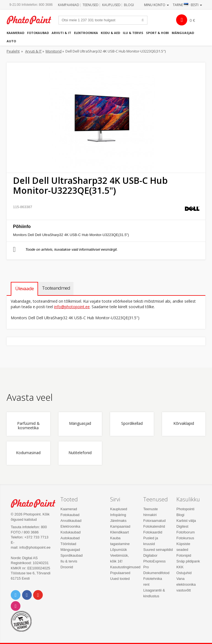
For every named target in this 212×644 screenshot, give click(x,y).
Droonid (67, 567)
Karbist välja (186, 521)
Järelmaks (118, 521)
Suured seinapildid (158, 550)
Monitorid (54, 51)
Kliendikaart (120, 532)
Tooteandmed (56, 288)
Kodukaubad (71, 532)
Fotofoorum (185, 532)
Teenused (91, 5)
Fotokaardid (153, 532)
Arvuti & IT (61, 33)
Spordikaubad (71, 555)
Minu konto (157, 5)
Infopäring (118, 515)
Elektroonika (86, 33)
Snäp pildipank (188, 561)
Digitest (182, 526)
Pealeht (13, 51)
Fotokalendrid (154, 526)
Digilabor (150, 555)
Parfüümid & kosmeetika (28, 426)
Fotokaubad (38, 33)
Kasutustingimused (125, 567)
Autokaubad (70, 538)
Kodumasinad (28, 453)
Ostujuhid (184, 573)
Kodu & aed (110, 33)
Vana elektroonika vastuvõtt (186, 584)
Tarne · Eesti (187, 5)
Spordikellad (132, 424)
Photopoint (32, 20)
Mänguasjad (183, 33)
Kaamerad (15, 33)
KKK (180, 567)
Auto (11, 41)
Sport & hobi (157, 33)
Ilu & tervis (133, 33)
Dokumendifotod (156, 573)
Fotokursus (185, 538)
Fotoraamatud (154, 521)
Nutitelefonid (80, 453)
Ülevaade (24, 288)
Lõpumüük (119, 550)
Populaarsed (120, 573)
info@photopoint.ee (72, 307)
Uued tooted (120, 579)
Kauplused (111, 5)
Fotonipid (184, 555)
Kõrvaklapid (184, 424)
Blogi (129, 5)
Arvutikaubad (71, 521)
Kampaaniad (69, 5)
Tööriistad (68, 544)
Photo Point (36, 503)
